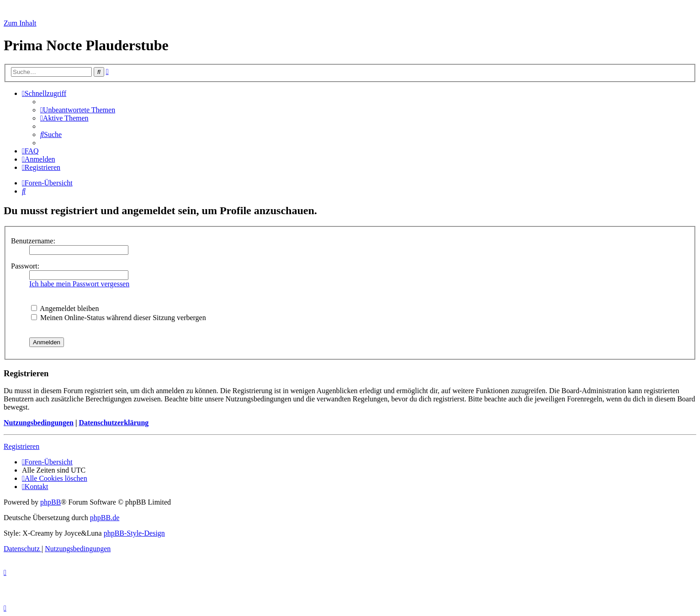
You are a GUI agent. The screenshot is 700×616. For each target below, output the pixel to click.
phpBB (50, 502)
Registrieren (21, 446)
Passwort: (25, 266)
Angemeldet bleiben (65, 308)
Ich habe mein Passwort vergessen (79, 284)
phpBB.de (105, 518)
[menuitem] (78, 110)
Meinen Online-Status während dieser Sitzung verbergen (119, 318)
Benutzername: (33, 241)
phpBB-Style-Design (134, 533)
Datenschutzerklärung (114, 423)
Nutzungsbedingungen (39, 423)
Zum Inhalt (20, 23)
